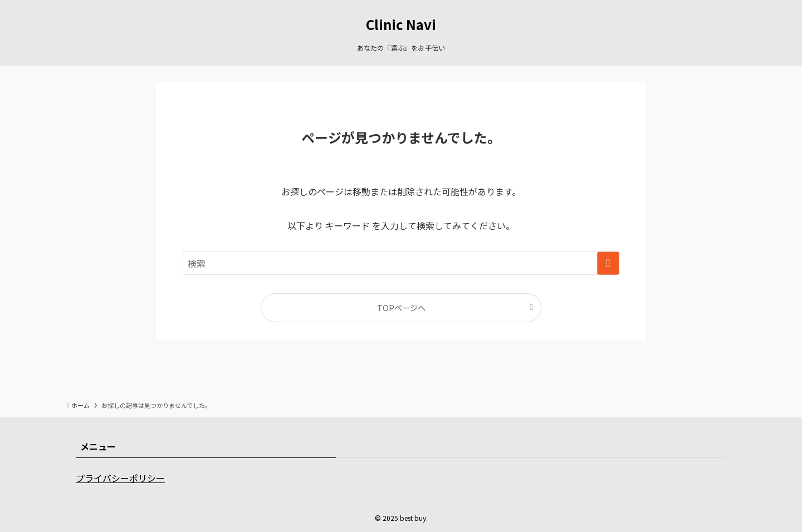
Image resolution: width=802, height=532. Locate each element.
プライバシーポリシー (120, 478)
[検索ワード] (401, 263)
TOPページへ (401, 307)
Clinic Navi (401, 24)
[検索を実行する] (608, 263)
